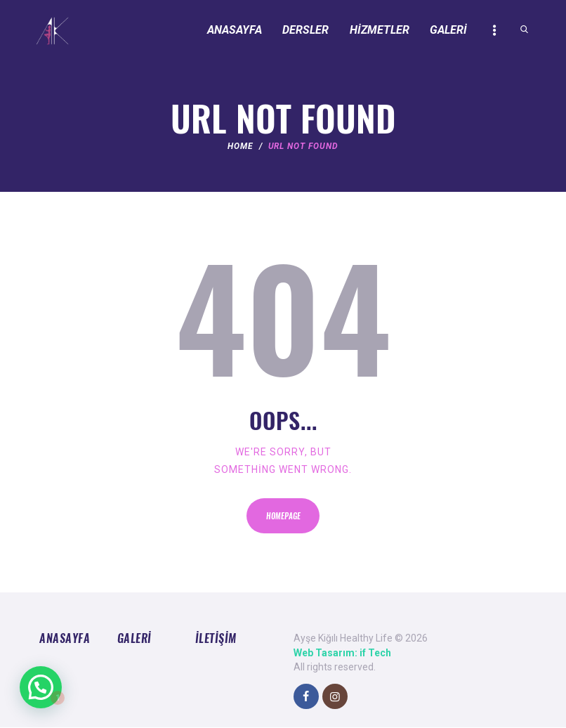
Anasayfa (65, 638)
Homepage (283, 516)
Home (241, 146)
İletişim (216, 638)
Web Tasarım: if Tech (342, 653)
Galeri (134, 638)
